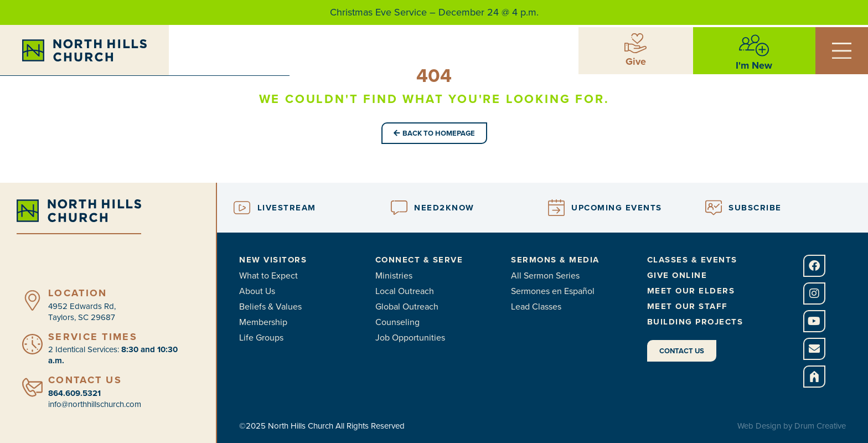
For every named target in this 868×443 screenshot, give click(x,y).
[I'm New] (754, 45)
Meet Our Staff (688, 306)
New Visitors (273, 260)
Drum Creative (820, 426)
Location (77, 293)
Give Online (677, 275)
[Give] (635, 43)
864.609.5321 (74, 393)
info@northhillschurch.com (95, 404)
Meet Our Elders (691, 291)
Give (636, 61)
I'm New (754, 65)
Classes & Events (692, 260)
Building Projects (695, 322)
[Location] (32, 300)
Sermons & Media (555, 260)
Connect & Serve (419, 260)
